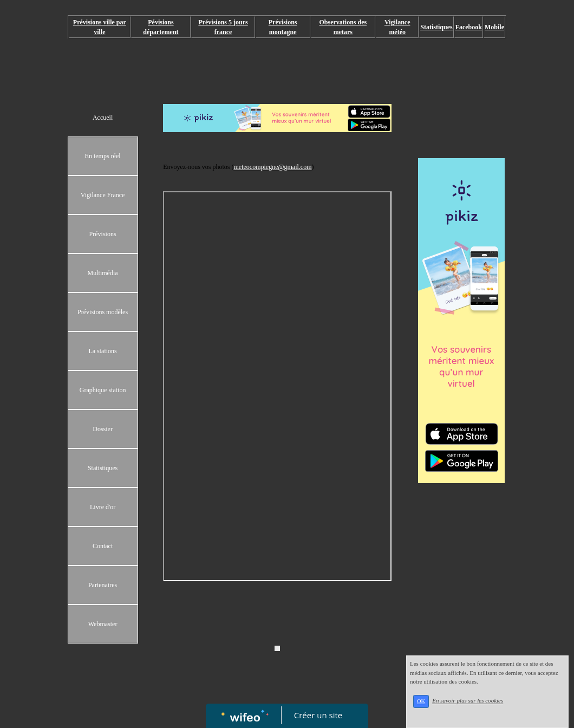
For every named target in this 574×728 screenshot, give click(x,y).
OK (421, 701)
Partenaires (103, 585)
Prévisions (103, 234)
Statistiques (103, 468)
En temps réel (103, 156)
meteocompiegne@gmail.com (272, 167)
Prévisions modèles (103, 312)
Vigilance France (103, 195)
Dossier (103, 429)
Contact (103, 546)
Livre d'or (103, 507)
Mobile (494, 27)
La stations (102, 351)
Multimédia (103, 273)
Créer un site (318, 715)
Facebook (469, 27)
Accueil (103, 118)
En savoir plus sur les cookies (468, 701)
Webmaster (103, 624)
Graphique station (103, 390)
